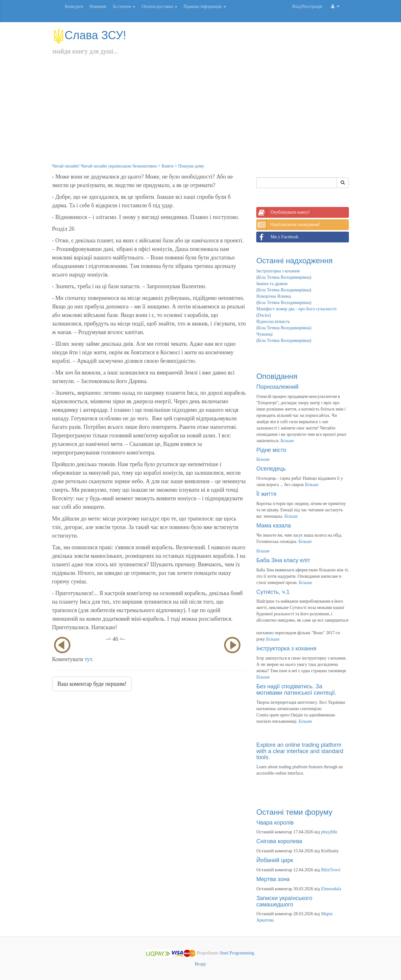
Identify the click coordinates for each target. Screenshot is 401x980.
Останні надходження (294, 261)
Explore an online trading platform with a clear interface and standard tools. (300, 751)
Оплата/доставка (159, 6)
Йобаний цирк (275, 860)
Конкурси (74, 6)
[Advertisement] (201, 116)
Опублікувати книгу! (283, 212)
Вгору (201, 964)
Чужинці (264, 334)
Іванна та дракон (272, 284)
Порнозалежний (277, 387)
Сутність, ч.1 (273, 592)
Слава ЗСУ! (89, 35)
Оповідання (277, 376)
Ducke (264, 315)
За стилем (124, 6)
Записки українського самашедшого (284, 901)
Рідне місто (271, 450)
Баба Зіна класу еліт (283, 560)
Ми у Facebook (277, 237)
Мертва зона (273, 879)
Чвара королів (275, 823)
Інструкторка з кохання (278, 271)
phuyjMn (329, 832)
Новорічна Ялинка (274, 296)
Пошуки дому (191, 166)
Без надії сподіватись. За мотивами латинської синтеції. (296, 690)
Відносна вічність (273, 322)
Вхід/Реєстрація (307, 6)
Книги (167, 166)
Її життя (266, 494)
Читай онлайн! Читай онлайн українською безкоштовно (105, 166)
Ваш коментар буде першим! (92, 684)
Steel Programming (237, 953)
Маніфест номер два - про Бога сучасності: (297, 309)
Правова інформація (205, 6)
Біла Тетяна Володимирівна (284, 277)
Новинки (98, 6)
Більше (287, 441)
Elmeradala (331, 889)
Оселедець (271, 469)
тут (88, 659)
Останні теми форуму (294, 812)
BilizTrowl (331, 870)
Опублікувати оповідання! (288, 225)
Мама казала (273, 526)
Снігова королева (279, 841)
